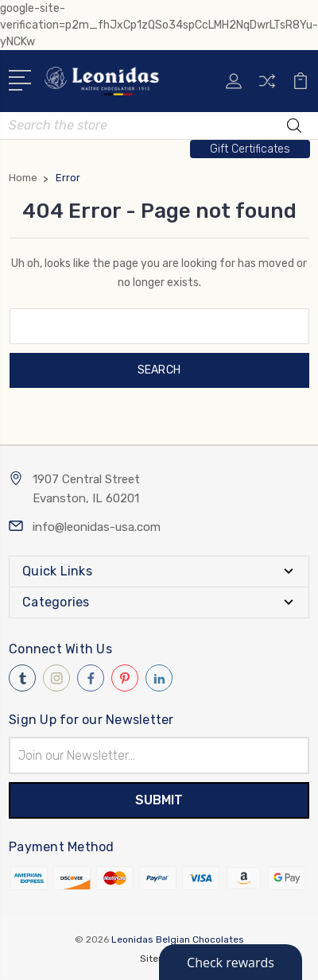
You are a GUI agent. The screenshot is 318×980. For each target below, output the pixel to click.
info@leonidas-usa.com (97, 527)
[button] (250, 149)
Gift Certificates (250, 149)
